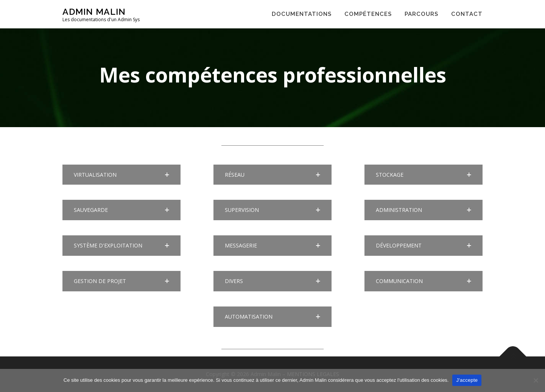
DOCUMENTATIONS (302, 14)
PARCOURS (421, 14)
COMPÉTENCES (368, 14)
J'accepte (467, 380)
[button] (121, 175)
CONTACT (467, 14)
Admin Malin (94, 12)
